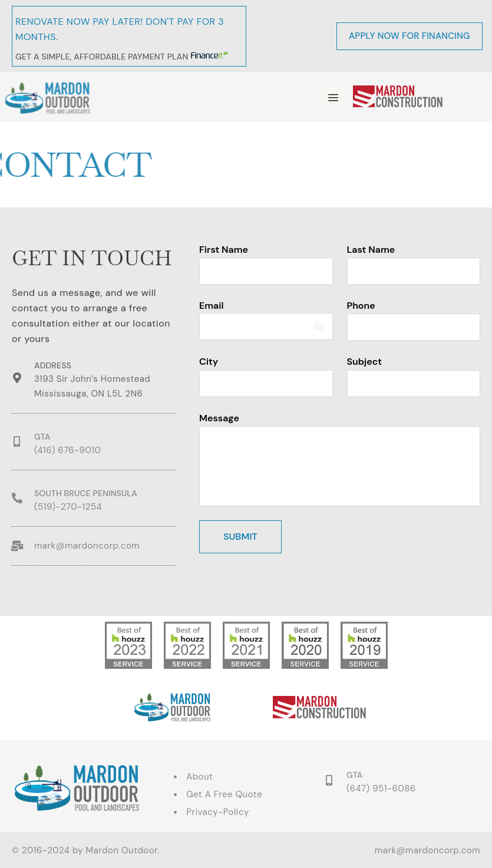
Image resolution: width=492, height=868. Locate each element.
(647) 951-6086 (381, 788)
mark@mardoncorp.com (87, 546)
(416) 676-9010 (67, 450)
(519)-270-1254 (68, 507)
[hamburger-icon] (333, 98)
